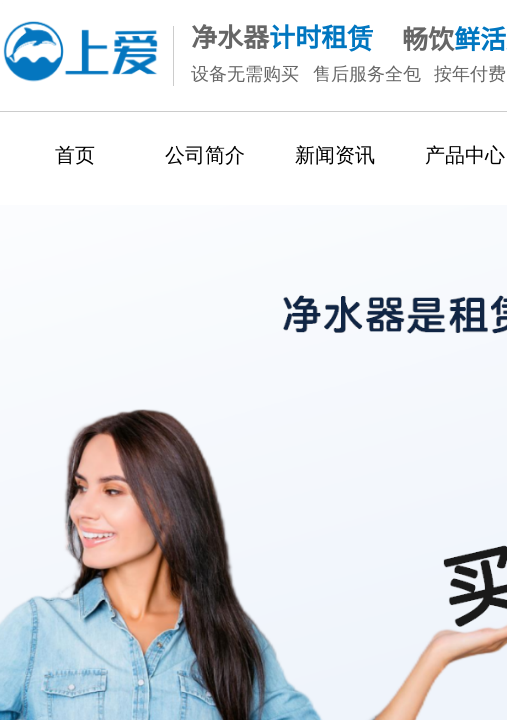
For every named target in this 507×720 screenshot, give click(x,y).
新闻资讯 (335, 155)
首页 (75, 155)
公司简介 (205, 155)
